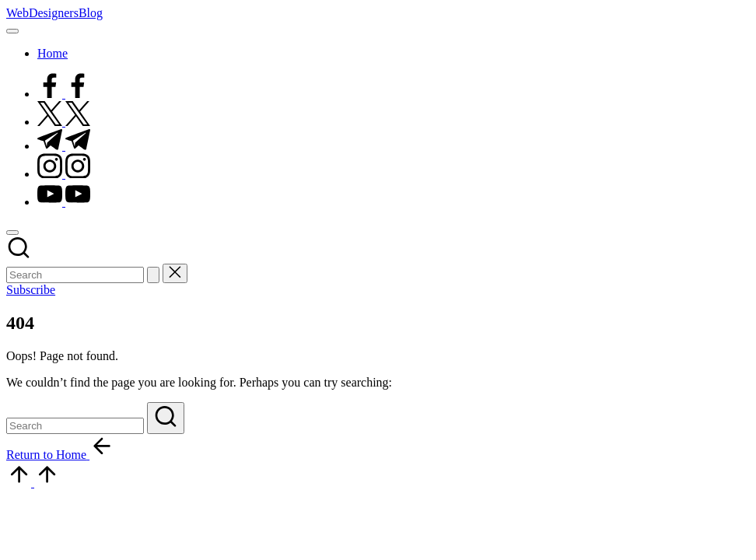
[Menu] (12, 31)
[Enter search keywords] (75, 275)
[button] (153, 275)
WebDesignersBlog (54, 13)
